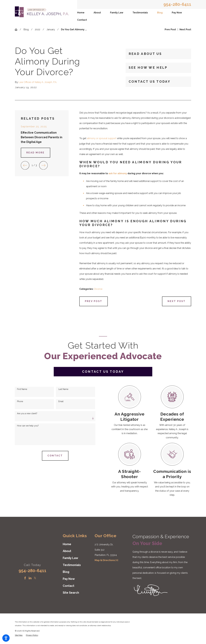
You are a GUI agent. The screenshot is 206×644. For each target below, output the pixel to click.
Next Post (177, 301)
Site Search (71, 593)
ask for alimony (118, 173)
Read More (35, 153)
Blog (160, 13)
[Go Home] (17, 30)
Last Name (63, 389)
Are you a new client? (27, 413)
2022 (37, 29)
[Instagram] (40, 578)
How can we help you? (28, 426)
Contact (82, 20)
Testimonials (140, 13)
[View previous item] (25, 165)
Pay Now (177, 13)
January (51, 29)
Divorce (98, 289)
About (97, 13)
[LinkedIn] (30, 578)
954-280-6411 (177, 4)
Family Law (117, 13)
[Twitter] (35, 578)
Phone (20, 401)
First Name (22, 389)
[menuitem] (81, 13)
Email (61, 401)
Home (81, 13)
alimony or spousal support (102, 138)
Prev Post (94, 301)
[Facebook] (25, 578)
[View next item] (43, 165)
